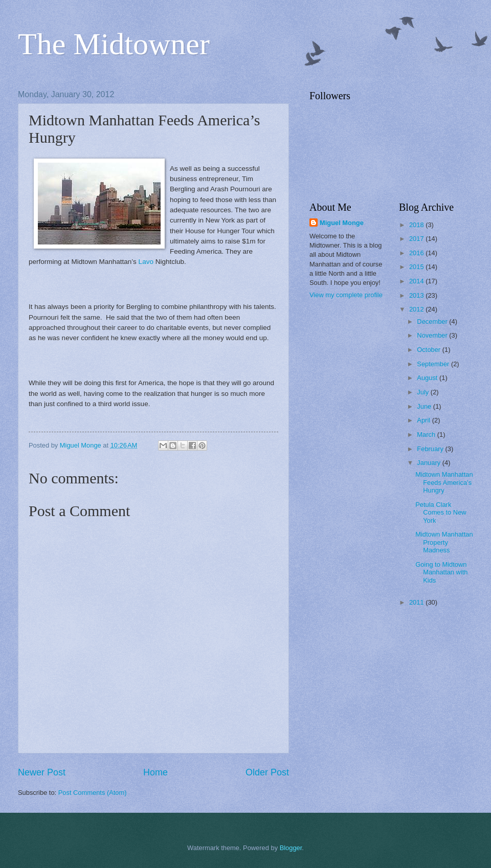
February (431, 449)
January (429, 463)
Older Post (267, 772)
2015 (417, 267)
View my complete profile (346, 295)
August (428, 378)
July (423, 392)
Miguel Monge (342, 223)
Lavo (146, 262)
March (427, 435)
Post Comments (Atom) (93, 793)
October (429, 350)
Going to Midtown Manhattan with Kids (441, 572)
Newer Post (42, 772)
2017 (417, 239)
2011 (417, 602)
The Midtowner (114, 44)
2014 (417, 281)
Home (155, 772)
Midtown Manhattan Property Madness (444, 542)
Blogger (291, 848)
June (425, 406)
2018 (417, 225)
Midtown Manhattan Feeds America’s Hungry (444, 482)
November (433, 335)
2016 (417, 253)
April (424, 420)
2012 (417, 309)
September (434, 364)
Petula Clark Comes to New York (441, 513)
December (433, 321)
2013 (417, 295)
